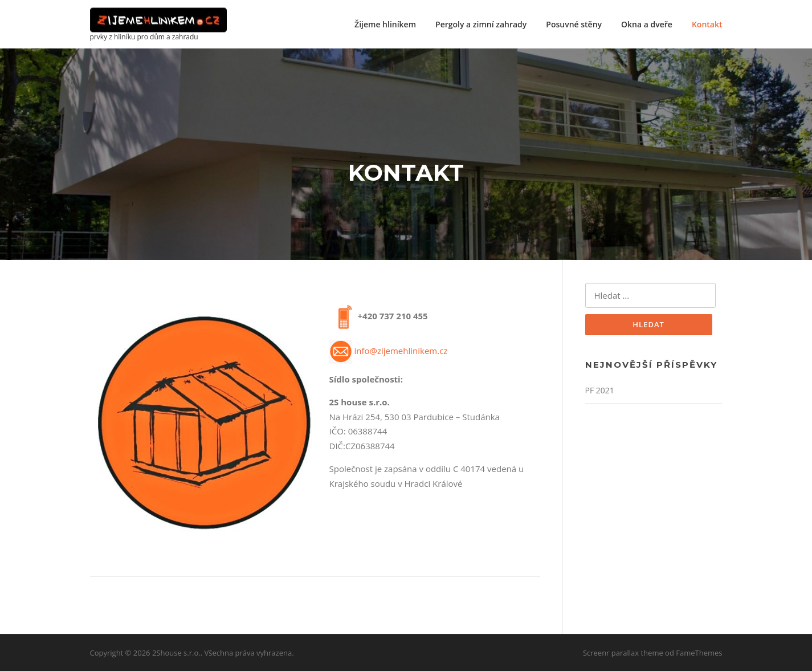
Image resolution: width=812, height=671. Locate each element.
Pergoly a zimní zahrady (481, 24)
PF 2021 (600, 390)
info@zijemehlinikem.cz (401, 351)
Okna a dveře (647, 24)
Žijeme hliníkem (385, 24)
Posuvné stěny (574, 24)
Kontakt (707, 24)
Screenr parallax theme (623, 653)
